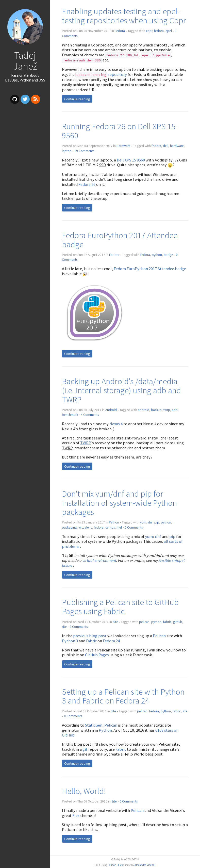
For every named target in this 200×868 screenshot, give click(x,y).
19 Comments (84, 151)
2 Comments (79, 627)
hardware (177, 146)
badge (168, 255)
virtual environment (99, 560)
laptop (67, 151)
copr (149, 31)
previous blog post (90, 636)
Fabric (91, 641)
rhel (119, 527)
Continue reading (77, 99)
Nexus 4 (116, 424)
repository (101, 74)
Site (115, 622)
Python (114, 522)
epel (169, 31)
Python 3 (70, 641)
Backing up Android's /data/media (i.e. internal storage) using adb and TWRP (121, 390)
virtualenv (85, 527)
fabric (167, 622)
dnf (150, 522)
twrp (167, 410)
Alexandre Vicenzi (145, 865)
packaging (69, 527)
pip (157, 522)
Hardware (123, 146)
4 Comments (90, 415)
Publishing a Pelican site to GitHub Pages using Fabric (120, 607)
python (157, 255)
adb (175, 410)
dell (166, 146)
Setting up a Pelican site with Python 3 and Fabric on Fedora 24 (123, 696)
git (85, 749)
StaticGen (94, 725)
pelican (144, 622)
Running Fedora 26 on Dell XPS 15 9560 (119, 131)
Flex (76, 815)
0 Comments (134, 527)
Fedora (120, 31)
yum (143, 522)
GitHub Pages (97, 655)
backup (156, 410)
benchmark (70, 415)
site (64, 627)
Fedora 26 (87, 184)
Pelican (159, 636)
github (178, 622)
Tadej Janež (25, 61)
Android (111, 410)
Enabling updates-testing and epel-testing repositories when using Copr (124, 16)
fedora (159, 31)
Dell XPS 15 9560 (131, 160)
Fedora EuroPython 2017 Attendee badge (120, 240)
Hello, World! (84, 791)
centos (110, 527)
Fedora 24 (111, 641)
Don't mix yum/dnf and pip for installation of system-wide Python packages (119, 503)
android (144, 410)
